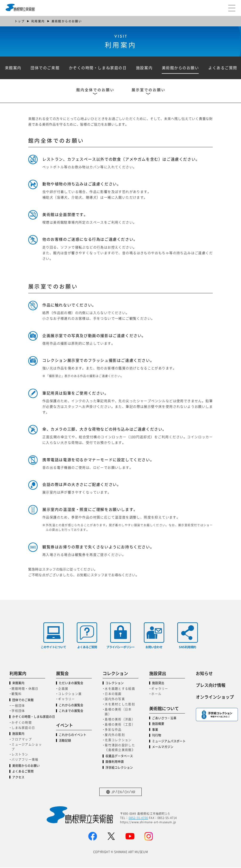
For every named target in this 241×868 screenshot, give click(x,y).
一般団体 (18, 706)
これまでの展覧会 (71, 711)
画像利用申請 (115, 762)
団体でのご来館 (46, 68)
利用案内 (38, 21)
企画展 (63, 689)
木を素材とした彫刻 (120, 704)
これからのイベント (73, 735)
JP (113, 792)
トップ (20, 21)
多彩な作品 (113, 730)
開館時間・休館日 (25, 689)
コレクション (115, 683)
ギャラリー (66, 699)
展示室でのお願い (150, 90)
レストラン (20, 755)
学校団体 (18, 711)
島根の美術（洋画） (120, 719)
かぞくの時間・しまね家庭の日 (99, 68)
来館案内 (13, 68)
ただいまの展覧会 (71, 683)
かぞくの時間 (22, 723)
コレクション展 (70, 694)
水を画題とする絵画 (120, 689)
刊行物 (157, 736)
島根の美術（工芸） (120, 725)
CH (126, 792)
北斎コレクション (118, 740)
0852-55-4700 (138, 818)
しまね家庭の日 (23, 728)
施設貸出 (158, 683)
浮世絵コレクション (119, 768)
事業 (155, 730)
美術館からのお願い (183, 68)
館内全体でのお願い (94, 90)
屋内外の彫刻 (115, 735)
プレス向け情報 (211, 685)
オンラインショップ (214, 697)
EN (120, 792)
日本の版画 (113, 694)
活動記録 (65, 741)
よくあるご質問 (23, 772)
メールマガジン (163, 747)
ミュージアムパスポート (169, 741)
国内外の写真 (115, 699)
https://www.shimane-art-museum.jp (148, 822)
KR (133, 792)
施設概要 (158, 724)
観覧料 (17, 694)
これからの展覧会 (71, 705)
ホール (156, 694)
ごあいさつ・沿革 (164, 718)
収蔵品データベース (119, 756)
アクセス (18, 777)
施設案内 (146, 68)
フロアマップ (22, 740)
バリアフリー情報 (25, 760)
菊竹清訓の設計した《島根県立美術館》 (120, 748)
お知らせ (204, 673)
